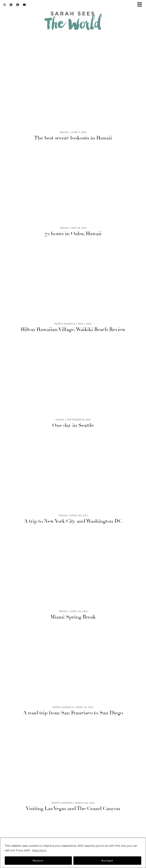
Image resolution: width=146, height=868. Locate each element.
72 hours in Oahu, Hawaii (73, 234)
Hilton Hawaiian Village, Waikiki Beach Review (73, 329)
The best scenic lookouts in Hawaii (73, 138)
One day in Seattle (73, 425)
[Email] (24, 5)
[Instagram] (5, 5)
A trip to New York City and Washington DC (73, 521)
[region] (73, 853)
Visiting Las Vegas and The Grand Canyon (73, 809)
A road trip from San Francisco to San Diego (73, 713)
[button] (141, 5)
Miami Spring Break (73, 617)
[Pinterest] (11, 5)
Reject (38, 861)
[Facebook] (18, 5)
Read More (39, 850)
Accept (107, 861)
